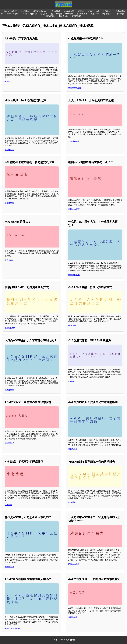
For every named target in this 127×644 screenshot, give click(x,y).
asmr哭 (8, 81)
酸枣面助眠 (9, 203)
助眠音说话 (9, 150)
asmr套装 (69, 14)
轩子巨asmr (107, 11)
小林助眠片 (107, 14)
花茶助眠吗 (76, 16)
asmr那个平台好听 (29, 14)
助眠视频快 (51, 16)
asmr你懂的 (10, 567)
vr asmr (71, 381)
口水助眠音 (119, 14)
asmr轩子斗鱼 (12, 14)
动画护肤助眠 (94, 11)
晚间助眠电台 (56, 14)
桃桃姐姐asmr (10, 328)
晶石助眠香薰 (82, 14)
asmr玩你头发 (74, 275)
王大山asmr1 (74, 141)
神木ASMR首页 (10, 11)
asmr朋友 (72, 502)
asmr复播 (72, 325)
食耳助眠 (81, 11)
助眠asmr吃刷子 (75, 88)
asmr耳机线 (25, 11)
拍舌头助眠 (73, 617)
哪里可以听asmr (40, 11)
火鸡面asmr (10, 390)
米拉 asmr (9, 260)
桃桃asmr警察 (74, 209)
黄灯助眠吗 (73, 449)
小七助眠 (8, 505)
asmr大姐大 (10, 443)
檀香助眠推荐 (55, 11)
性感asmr (95, 14)
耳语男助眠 (64, 16)
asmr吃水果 (69, 11)
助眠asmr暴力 (74, 564)
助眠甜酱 (44, 14)
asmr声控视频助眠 (12, 628)
